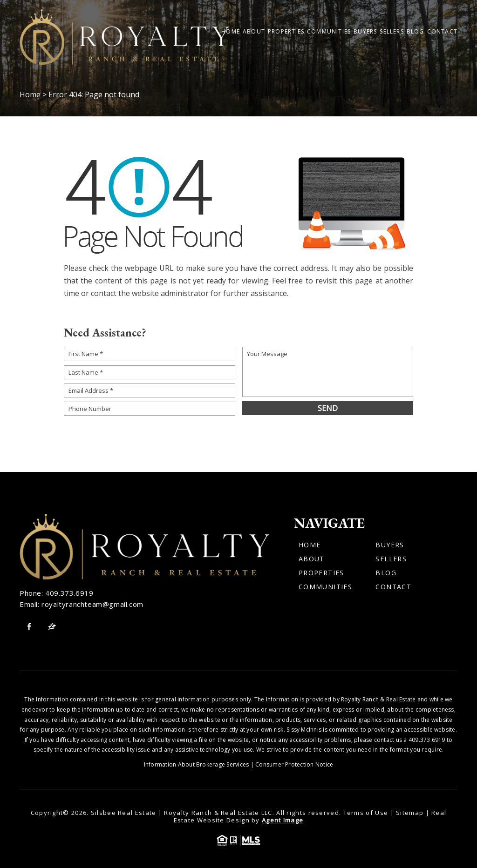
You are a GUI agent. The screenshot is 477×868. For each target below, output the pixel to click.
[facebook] (29, 626)
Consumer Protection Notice (294, 764)
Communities (329, 32)
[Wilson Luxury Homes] (124, 37)
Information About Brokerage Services (197, 764)
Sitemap (410, 813)
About (254, 32)
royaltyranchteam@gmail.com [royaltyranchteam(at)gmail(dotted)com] (92, 604)
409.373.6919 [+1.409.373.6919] (69, 593)
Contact (442, 32)
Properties (286, 32)
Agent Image (283, 820)
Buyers (365, 32)
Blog (416, 32)
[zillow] (52, 626)
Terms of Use (366, 813)
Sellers (392, 32)
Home (231, 32)
